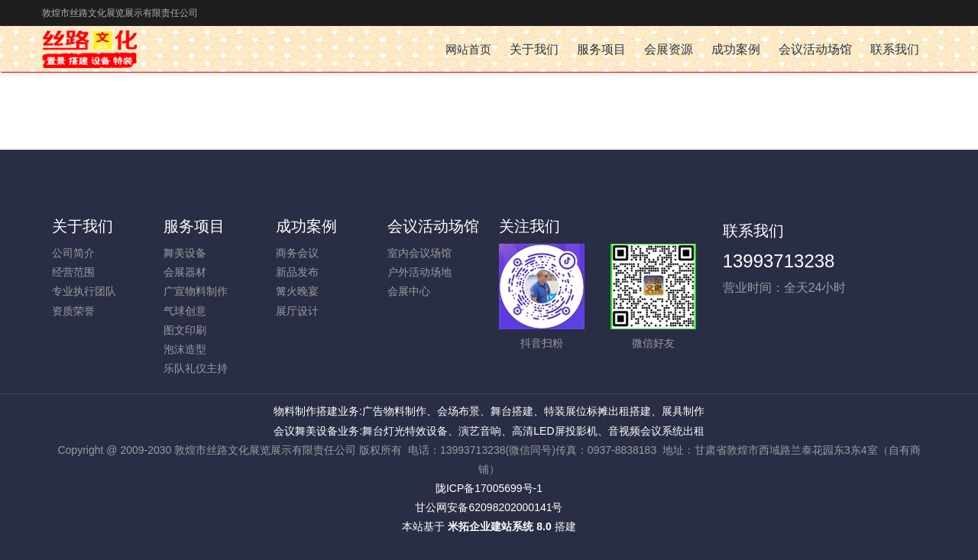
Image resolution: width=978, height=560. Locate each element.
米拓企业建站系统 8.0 (499, 526)
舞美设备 (185, 253)
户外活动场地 (419, 272)
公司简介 (73, 253)
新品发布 (297, 272)
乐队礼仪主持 (196, 368)
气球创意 (185, 311)
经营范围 (73, 272)
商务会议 (297, 253)
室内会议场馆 (419, 253)
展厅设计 (297, 311)
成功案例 (306, 226)
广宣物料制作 (196, 291)
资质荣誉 (73, 311)
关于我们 (83, 226)
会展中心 (409, 291)
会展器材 (185, 272)
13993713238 (779, 261)
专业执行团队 (84, 291)
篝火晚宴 (297, 291)
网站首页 (468, 49)
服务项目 (194, 226)
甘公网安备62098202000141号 (489, 507)
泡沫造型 (185, 349)
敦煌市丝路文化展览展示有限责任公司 (120, 13)
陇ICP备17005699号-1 (489, 488)
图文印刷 (185, 330)
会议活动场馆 (433, 226)
